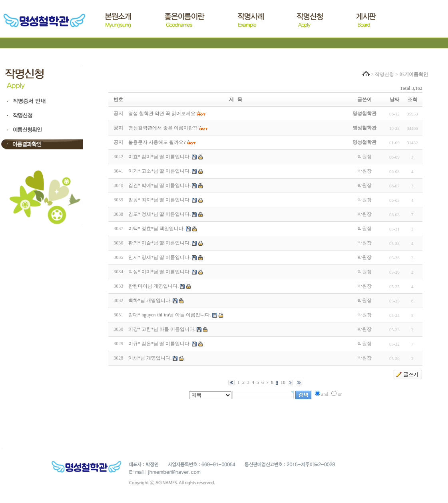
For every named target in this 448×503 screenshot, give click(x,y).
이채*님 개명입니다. (150, 358)
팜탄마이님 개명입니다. (153, 286)
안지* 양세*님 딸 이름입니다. (159, 257)
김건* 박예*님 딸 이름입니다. (159, 185)
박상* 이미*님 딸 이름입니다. (159, 272)
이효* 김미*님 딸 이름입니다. (159, 157)
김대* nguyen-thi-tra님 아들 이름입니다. (170, 315)
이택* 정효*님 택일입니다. (156, 229)
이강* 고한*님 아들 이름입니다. (162, 329)
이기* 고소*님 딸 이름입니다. (159, 171)
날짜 (394, 99)
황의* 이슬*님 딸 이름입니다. (159, 243)
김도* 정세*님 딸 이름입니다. (159, 214)
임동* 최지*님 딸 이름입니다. (159, 200)
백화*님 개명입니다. (150, 300)
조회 (412, 99)
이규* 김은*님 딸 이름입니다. (159, 344)
